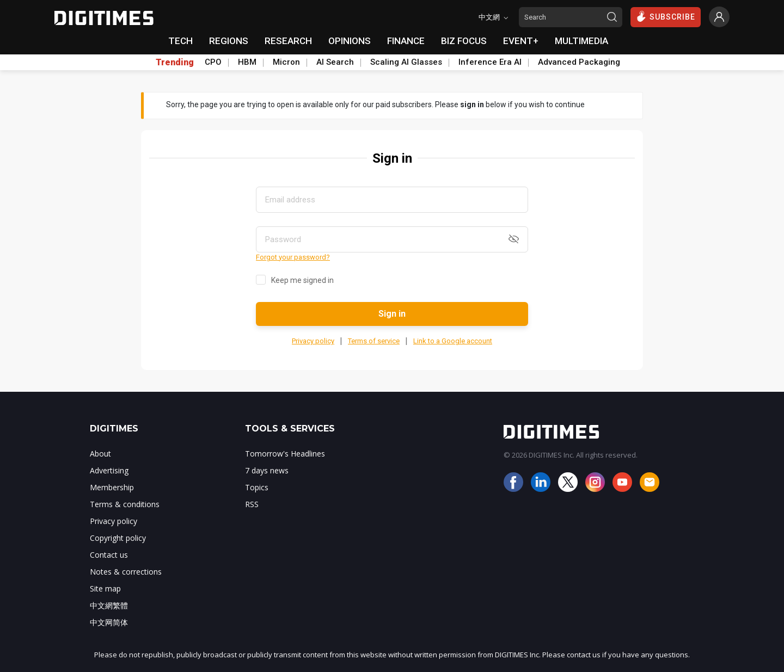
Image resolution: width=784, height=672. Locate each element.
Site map (105, 588)
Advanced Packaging (579, 62)
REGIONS (229, 41)
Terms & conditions (125, 504)
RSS (252, 504)
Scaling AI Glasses (406, 62)
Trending (175, 63)
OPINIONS (350, 41)
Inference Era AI (490, 62)
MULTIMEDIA (581, 41)
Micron (286, 62)
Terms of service (374, 341)
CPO (213, 62)
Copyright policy (118, 538)
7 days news (267, 470)
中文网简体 (109, 622)
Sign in (392, 314)
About (100, 454)
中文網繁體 (109, 605)
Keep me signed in (302, 280)
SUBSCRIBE (666, 16)
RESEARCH (288, 41)
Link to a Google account (453, 341)
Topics (257, 487)
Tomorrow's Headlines (285, 454)
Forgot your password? (293, 257)
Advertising (109, 470)
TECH (180, 41)
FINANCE (406, 41)
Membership (112, 487)
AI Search (335, 62)
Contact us (109, 555)
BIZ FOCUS (464, 41)
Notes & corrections (126, 572)
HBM (247, 62)
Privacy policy (313, 341)
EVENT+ (521, 41)
